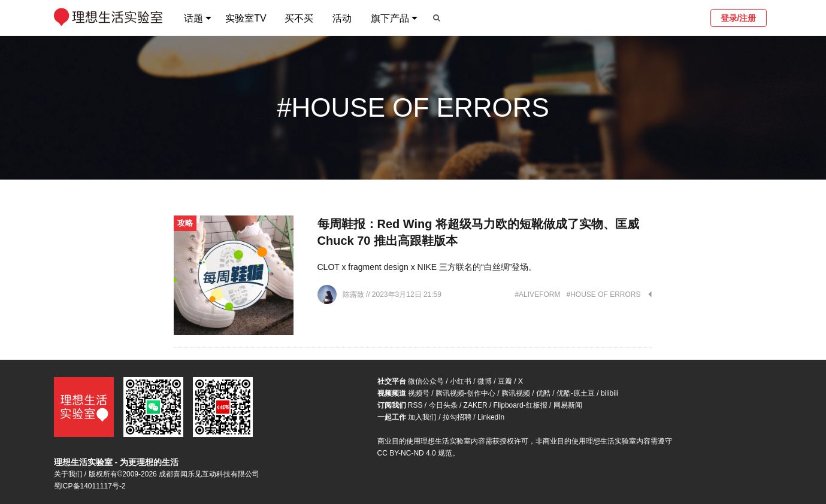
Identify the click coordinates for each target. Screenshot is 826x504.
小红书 (461, 381)
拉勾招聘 (457, 417)
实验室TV (246, 18)
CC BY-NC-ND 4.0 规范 (415, 453)
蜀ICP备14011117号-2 (90, 486)
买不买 (299, 18)
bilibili (609, 393)
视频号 (419, 393)
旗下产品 (390, 18)
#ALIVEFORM (537, 294)
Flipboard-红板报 (521, 405)
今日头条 (443, 405)
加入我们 (422, 417)
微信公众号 (426, 381)
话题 (193, 18)
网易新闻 (568, 405)
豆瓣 (505, 381)
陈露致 (354, 294)
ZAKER (476, 405)
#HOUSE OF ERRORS (603, 294)
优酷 (543, 393)
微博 (485, 381)
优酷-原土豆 (576, 393)
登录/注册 (739, 18)
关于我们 (68, 474)
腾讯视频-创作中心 (465, 393)
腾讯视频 (516, 393)
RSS (415, 405)
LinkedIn (491, 417)
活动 (342, 18)
